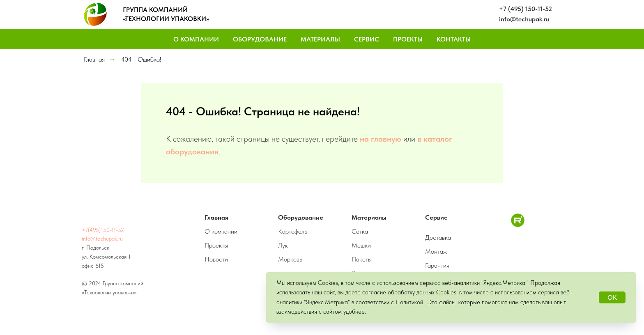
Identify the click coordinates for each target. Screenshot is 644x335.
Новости (216, 259)
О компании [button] (196, 39)
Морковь (290, 259)
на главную (381, 139)
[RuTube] (518, 225)
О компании (221, 231)
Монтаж (436, 251)
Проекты (408, 39)
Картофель (293, 231)
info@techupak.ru (524, 19)
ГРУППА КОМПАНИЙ (155, 10)
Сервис (367, 39)
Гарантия (437, 265)
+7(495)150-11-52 (103, 230)
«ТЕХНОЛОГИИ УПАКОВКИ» (166, 19)
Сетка (360, 231)
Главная (94, 59)
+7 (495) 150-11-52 (526, 9)
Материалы (320, 39)
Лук (283, 245)
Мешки (361, 245)
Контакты (454, 39)
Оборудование (260, 39)
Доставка (438, 237)
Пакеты (362, 259)
